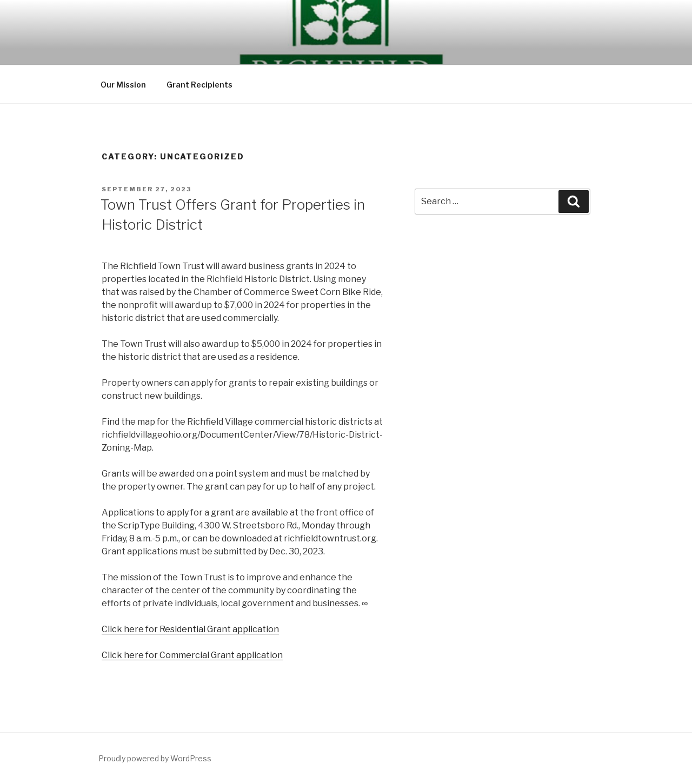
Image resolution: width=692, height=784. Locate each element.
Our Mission (123, 85)
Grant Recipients (199, 85)
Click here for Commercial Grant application (192, 655)
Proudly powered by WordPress (155, 758)
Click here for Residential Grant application (190, 629)
